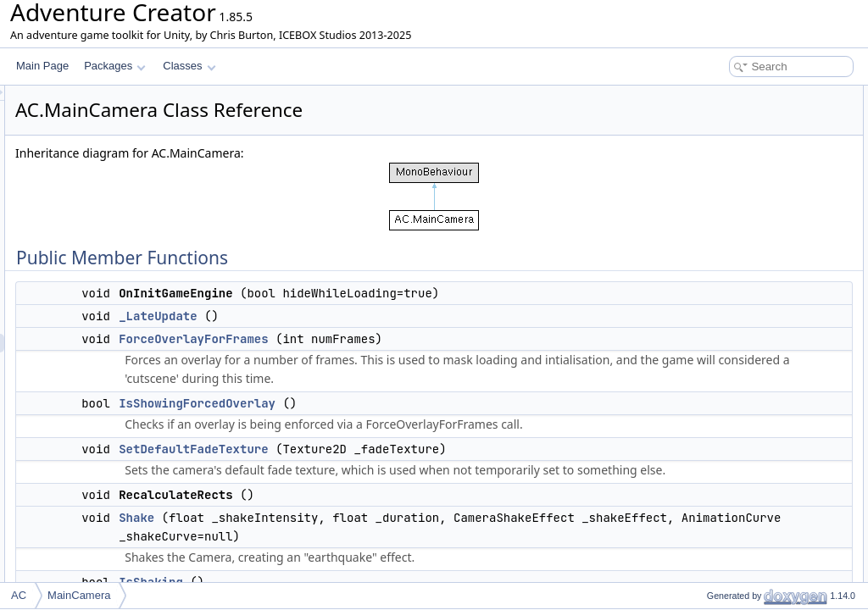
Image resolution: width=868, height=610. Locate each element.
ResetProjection (729, 374)
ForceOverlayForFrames (405, 339)
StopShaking (721, 263)
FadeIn (708, 561)
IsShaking (715, 244)
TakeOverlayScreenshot (746, 468)
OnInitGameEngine (736, 114)
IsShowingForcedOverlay (409, 422)
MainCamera (79, 595)
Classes (189, 66)
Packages (115, 66)
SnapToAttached (730, 412)
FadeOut (712, 542)
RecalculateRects (732, 207)
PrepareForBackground (746, 281)
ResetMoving (722, 393)
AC (19, 595)
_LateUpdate (370, 316)
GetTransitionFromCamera (753, 486)
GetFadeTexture (729, 356)
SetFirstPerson (726, 300)
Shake (348, 555)
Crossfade (716, 430)
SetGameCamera (732, 505)
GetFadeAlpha (725, 337)
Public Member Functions (736, 95)
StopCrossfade (726, 449)
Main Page (42, 66)
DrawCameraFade (734, 319)
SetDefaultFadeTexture (405, 468)
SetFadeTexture (729, 524)
